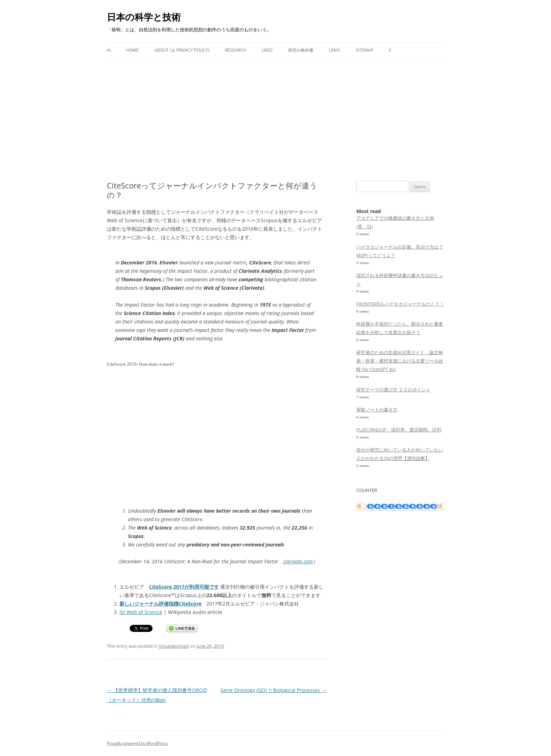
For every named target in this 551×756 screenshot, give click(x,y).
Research (235, 50)
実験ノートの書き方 (377, 410)
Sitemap (364, 50)
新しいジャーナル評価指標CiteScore (160, 604)
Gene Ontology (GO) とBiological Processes (273, 690)
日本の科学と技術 (144, 17)
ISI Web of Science (141, 612)
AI (109, 50)
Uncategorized (174, 646)
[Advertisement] (275, 111)
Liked (267, 50)
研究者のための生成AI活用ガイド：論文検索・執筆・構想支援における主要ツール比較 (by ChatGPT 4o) (400, 361)
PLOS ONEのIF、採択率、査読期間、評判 (399, 430)
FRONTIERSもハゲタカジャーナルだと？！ (400, 304)
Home (132, 50)
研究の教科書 (301, 50)
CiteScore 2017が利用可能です (184, 587)
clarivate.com (298, 561)
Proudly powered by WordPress (137, 743)
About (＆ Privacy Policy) (182, 50)
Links (335, 50)
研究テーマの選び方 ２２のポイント (393, 390)
